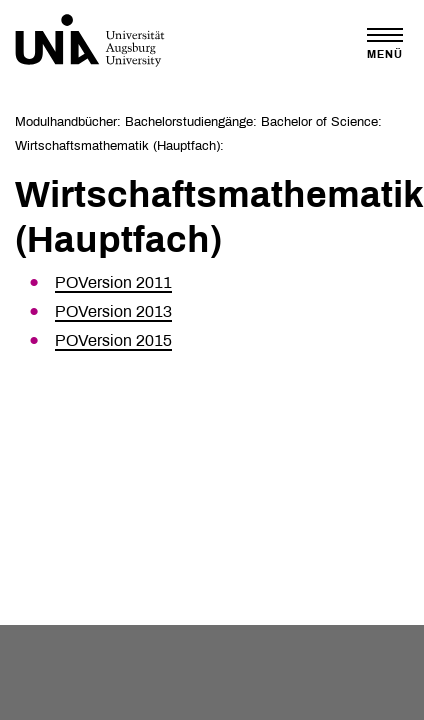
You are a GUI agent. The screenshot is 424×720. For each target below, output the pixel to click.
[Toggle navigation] (385, 43)
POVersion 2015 (113, 340)
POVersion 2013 (113, 311)
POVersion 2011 (113, 282)
